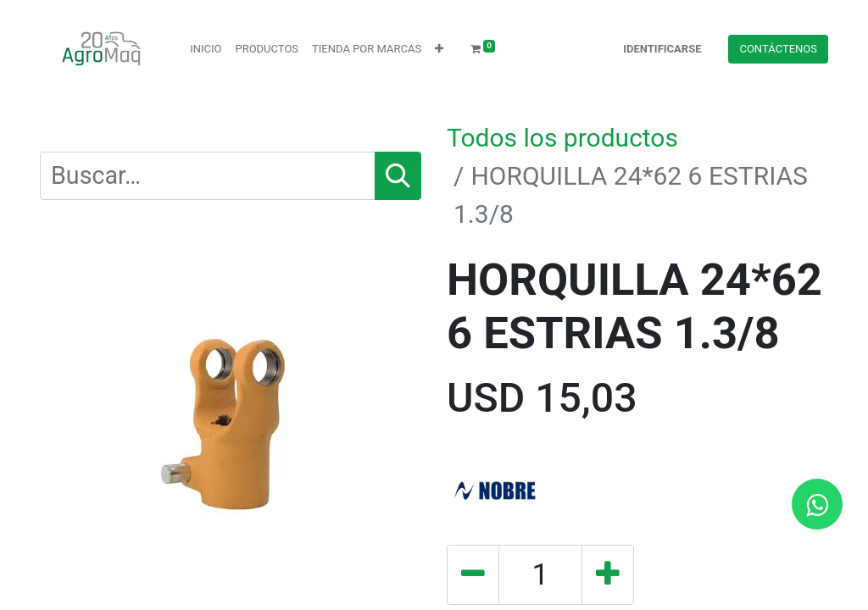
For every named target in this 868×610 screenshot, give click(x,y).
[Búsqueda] (398, 176)
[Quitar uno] (473, 575)
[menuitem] (206, 49)
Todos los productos (562, 138)
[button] (439, 49)
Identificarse (662, 49)
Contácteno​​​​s (778, 49)
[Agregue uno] (608, 575)
